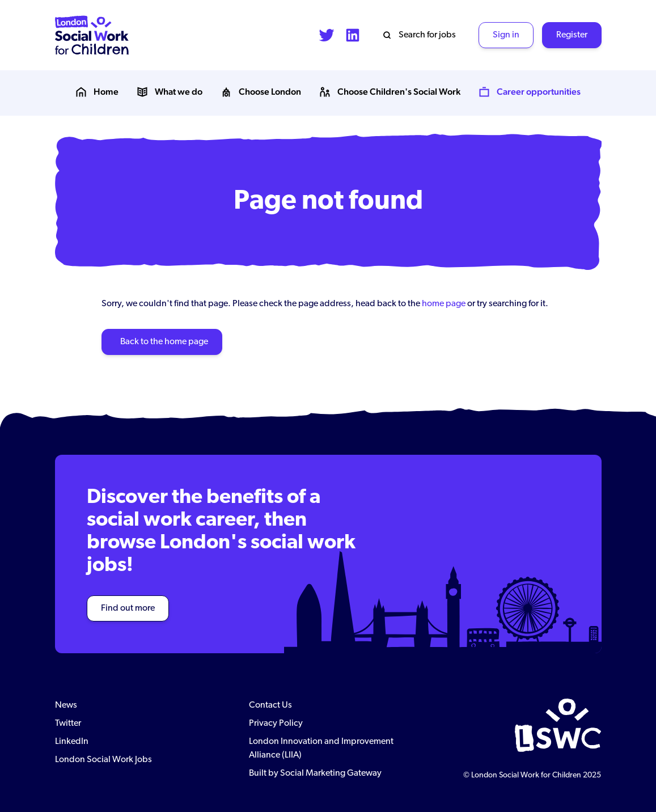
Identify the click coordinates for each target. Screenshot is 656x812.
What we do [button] (170, 92)
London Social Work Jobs (103, 760)
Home (97, 92)
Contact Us (270, 705)
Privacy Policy (276, 724)
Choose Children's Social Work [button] (390, 92)
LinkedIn (72, 742)
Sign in (506, 35)
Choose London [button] (261, 92)
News (66, 705)
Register (572, 35)
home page (444, 304)
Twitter (68, 724)
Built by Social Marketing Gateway (315, 773)
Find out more (128, 608)
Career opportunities (530, 92)
